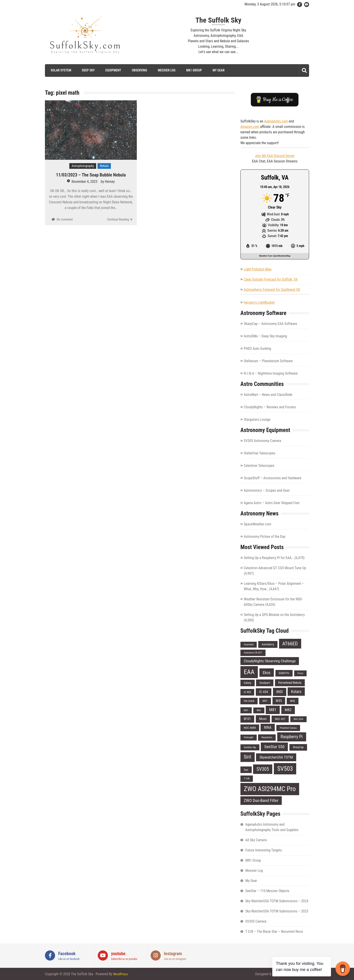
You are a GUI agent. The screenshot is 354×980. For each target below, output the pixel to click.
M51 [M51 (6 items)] (246, 710)
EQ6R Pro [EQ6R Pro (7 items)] (284, 673)
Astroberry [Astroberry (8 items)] (268, 644)
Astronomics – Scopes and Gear (267, 490)
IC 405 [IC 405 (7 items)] (247, 692)
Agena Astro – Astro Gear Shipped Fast (272, 503)
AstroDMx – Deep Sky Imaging (265, 336)
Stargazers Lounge (257, 419)
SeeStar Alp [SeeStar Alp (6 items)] (250, 747)
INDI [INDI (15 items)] (280, 692)
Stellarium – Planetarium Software (268, 361)
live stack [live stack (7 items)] (249, 701)
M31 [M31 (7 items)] (265, 701)
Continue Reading (118, 219)
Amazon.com (250, 126)
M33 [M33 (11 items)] (279, 700)
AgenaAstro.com (276, 121)
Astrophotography (83, 166)
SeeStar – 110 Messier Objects (267, 891)
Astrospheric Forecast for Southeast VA (272, 290)
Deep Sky (87, 70)
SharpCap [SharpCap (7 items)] (298, 747)
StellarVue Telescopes (260, 453)
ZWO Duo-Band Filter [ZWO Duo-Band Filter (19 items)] (261, 800)
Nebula (104, 166)
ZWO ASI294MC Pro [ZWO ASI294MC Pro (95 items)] (270, 789)
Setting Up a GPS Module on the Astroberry (274, 615)
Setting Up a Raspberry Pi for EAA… (269, 558)
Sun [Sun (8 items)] (246, 770)
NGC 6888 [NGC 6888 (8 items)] (250, 727)
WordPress (121, 974)
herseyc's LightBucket (259, 302)
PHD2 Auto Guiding (257, 349)
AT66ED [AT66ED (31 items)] (290, 644)
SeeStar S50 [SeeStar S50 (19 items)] (274, 747)
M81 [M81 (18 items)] (273, 710)
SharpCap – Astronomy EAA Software (270, 324)
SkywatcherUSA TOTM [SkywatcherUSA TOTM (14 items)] (276, 757)
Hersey (110, 182)
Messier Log (165, 70)
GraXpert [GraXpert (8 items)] (265, 683)
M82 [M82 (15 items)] (288, 710)
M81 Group (193, 70)
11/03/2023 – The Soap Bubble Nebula (91, 175)
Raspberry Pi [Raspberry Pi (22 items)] (292, 737)
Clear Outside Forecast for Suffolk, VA (271, 279)
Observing (138, 70)
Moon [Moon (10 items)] (263, 719)
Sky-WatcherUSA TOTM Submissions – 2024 (277, 901)
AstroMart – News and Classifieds (268, 395)
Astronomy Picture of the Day (265, 537)
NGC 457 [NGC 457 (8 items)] (280, 719)
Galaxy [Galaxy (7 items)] (248, 683)
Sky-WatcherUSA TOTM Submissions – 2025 (277, 911)
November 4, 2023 (84, 182)
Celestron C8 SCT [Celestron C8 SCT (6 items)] (253, 653)
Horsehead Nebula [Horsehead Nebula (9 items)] (290, 682)
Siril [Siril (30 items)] (248, 757)
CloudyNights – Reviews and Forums (270, 407)
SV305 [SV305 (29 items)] (263, 769)
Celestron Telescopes (259, 466)
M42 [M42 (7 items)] (293, 701)
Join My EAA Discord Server (275, 156)
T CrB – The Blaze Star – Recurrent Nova (274, 931)
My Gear (217, 70)
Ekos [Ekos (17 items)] (267, 673)
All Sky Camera (256, 840)
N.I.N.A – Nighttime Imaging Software (271, 373)
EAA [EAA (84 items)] (249, 672)
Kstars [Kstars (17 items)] (296, 692)
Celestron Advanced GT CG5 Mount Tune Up (275, 568)
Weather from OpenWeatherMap (275, 256)
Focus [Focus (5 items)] (300, 673)
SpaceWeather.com (257, 524)
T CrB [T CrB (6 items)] (247, 778)
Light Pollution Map (258, 269)
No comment (65, 219)
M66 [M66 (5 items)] (259, 710)
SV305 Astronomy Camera (262, 441)
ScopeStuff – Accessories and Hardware (273, 478)
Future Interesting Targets (264, 850)
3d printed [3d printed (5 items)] (249, 645)
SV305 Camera (256, 921)
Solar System (59, 70)
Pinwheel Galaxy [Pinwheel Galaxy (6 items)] (288, 728)
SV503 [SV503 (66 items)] (285, 768)
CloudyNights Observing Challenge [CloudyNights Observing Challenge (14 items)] (270, 661)
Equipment (112, 70)
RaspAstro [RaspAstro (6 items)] (267, 737)
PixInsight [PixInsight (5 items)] (249, 737)
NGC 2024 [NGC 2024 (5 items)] (298, 719)
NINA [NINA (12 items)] (268, 727)
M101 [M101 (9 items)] (247, 719)
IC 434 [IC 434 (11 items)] (264, 692)
